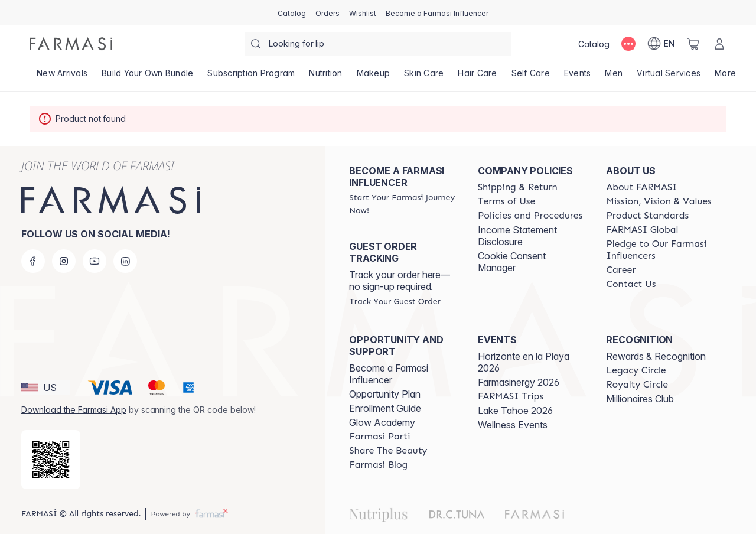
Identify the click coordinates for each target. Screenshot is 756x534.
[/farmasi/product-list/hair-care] (477, 77)
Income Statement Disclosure (517, 236)
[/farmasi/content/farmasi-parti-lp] (379, 437)
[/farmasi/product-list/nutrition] (325, 77)
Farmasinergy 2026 (519, 382)
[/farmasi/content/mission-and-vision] (659, 201)
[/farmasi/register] (328, 12)
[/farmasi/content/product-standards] (647, 216)
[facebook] (33, 261)
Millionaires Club (640, 399)
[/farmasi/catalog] (292, 12)
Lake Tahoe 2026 (515, 411)
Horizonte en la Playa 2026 (524, 362)
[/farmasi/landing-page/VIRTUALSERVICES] (669, 77)
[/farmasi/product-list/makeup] (374, 77)
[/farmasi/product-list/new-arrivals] (62, 77)
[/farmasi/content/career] (621, 270)
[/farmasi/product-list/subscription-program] (251, 77)
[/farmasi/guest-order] (395, 301)
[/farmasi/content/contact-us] (631, 284)
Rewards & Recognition (656, 356)
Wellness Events (513, 425)
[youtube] (94, 261)
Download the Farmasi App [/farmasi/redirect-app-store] (74, 410)
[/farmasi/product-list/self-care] (531, 77)
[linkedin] (125, 261)
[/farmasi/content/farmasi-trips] (511, 396)
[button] (46, 388)
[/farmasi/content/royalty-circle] (637, 385)
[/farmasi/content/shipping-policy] (518, 187)
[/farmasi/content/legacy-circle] (636, 370)
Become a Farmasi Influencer (389, 374)
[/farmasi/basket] (693, 44)
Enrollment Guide (385, 408)
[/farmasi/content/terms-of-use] (506, 201)
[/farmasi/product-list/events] (578, 77)
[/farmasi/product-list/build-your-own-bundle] (147, 77)
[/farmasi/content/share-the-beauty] (388, 451)
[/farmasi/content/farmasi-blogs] (378, 465)
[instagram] (64, 261)
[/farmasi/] (71, 44)
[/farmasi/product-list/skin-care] (424, 77)
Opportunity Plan (385, 394)
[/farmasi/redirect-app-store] (51, 460)
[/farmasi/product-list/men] (614, 77)
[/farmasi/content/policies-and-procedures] (530, 216)
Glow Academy (382, 422)
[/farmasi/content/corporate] (642, 230)
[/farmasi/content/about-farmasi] (641, 187)
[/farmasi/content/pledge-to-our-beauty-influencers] (660, 250)
